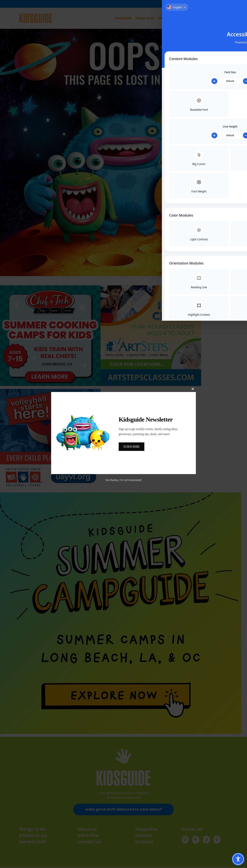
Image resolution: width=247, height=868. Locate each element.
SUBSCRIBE (132, 447)
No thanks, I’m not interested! (123, 480)
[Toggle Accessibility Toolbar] (238, 859)
